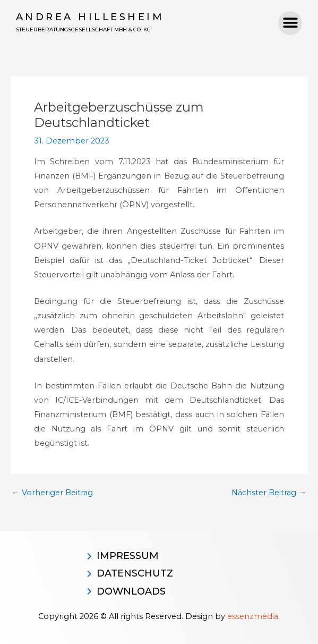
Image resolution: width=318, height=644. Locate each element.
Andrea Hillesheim (90, 17)
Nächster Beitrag (269, 493)
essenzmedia (253, 616)
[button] (290, 23)
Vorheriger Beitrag (52, 493)
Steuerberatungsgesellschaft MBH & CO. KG (83, 29)
